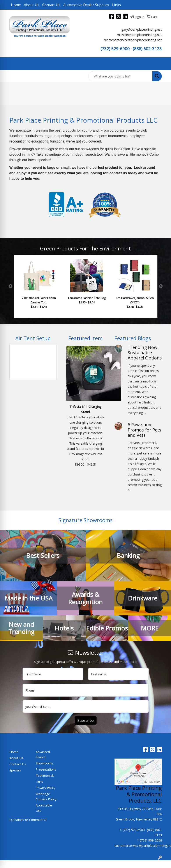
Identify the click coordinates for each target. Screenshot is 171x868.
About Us (32, 5)
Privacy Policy (45, 788)
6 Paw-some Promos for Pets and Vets (145, 430)
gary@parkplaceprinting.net (142, 29)
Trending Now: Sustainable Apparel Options (145, 353)
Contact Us (51, 5)
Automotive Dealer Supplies (86, 5)
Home (16, 5)
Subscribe (86, 720)
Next (161, 286)
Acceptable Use (44, 808)
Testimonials (45, 775)
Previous (11, 286)
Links (116, 5)
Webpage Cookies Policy (46, 796)
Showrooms (44, 763)
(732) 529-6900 (115, 48)
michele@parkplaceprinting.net (139, 35)
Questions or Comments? (28, 820)
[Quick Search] (120, 76)
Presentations (46, 769)
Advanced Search (43, 754)
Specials (15, 770)
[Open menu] (162, 64)
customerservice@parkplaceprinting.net (133, 40)
